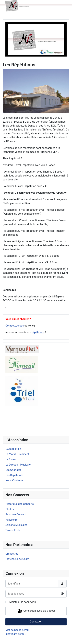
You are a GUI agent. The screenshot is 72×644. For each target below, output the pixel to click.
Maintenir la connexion (23, 602)
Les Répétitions (14, 475)
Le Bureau (11, 459)
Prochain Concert (16, 514)
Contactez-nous (15, 326)
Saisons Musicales (16, 525)
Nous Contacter (15, 480)
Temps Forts (13, 530)
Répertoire (11, 520)
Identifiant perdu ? (16, 634)
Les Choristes (13, 470)
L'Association (13, 449)
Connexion (36, 622)
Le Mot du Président (17, 454)
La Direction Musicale (18, 465)
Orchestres (12, 554)
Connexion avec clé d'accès (36, 611)
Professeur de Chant (17, 559)
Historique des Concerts (20, 504)
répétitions (38, 332)
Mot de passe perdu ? (18, 630)
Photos (10, 509)
